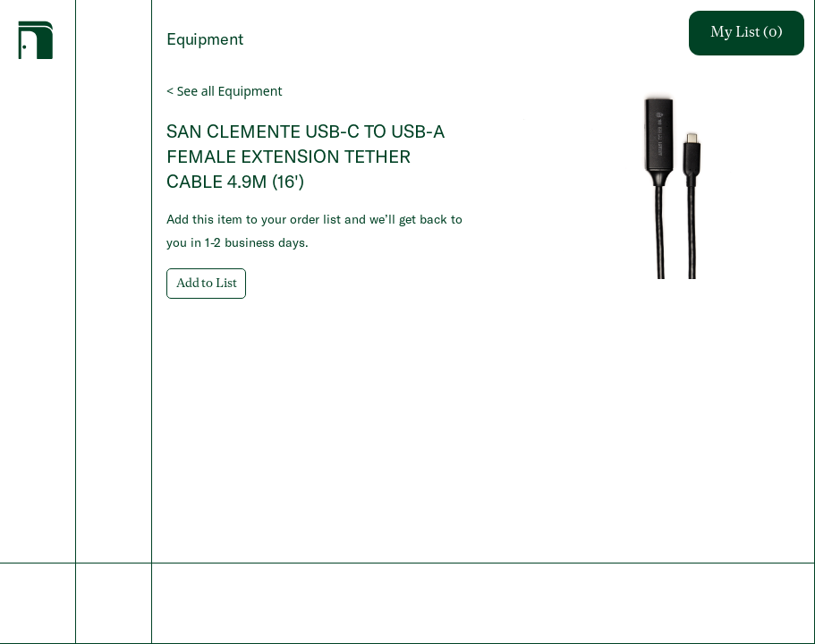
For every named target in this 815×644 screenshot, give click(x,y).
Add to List (206, 284)
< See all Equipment (224, 91)
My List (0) (747, 33)
